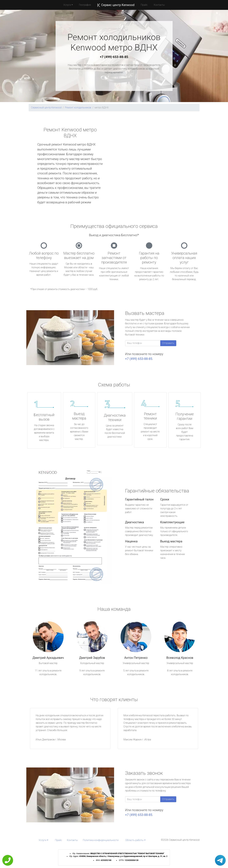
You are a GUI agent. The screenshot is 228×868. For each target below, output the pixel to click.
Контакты (159, 5)
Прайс (144, 5)
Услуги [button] (67, 5)
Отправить (168, 343)
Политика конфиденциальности (101, 840)
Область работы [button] (134, 840)
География (85, 5)
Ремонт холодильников (78, 108)
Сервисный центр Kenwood (46, 108)
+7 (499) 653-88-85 (114, 57)
